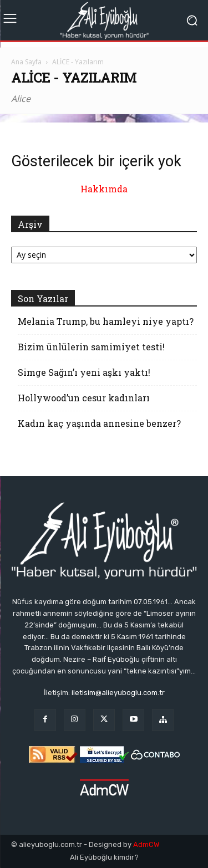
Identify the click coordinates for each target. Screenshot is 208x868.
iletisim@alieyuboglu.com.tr (118, 693)
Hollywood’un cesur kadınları (84, 398)
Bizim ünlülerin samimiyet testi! (91, 347)
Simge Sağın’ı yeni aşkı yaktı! (84, 372)
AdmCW (146, 844)
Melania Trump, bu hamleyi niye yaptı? (106, 321)
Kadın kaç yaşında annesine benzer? (99, 423)
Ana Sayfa (26, 62)
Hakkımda (104, 189)
